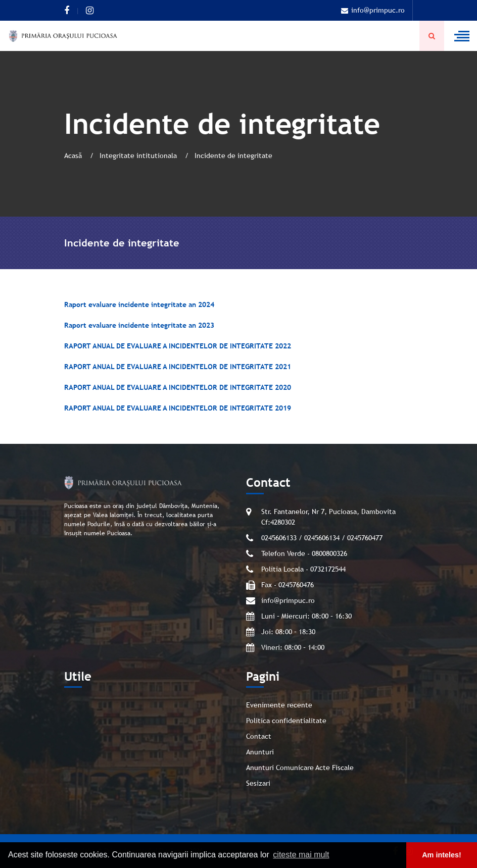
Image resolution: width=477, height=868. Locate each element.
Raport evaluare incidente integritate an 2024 (139, 304)
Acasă (74, 156)
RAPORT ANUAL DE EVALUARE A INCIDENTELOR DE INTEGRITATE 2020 (178, 387)
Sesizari (258, 783)
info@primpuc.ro (373, 10)
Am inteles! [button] (442, 855)
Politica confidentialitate (286, 721)
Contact (259, 736)
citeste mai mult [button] (301, 855)
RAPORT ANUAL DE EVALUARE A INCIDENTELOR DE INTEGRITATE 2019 (178, 408)
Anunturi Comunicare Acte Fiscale (300, 768)
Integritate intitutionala (139, 156)
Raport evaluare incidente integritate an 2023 (139, 325)
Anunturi (260, 752)
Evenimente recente (279, 705)
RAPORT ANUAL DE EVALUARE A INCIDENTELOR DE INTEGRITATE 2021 (178, 367)
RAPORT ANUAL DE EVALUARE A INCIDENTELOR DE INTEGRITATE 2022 (178, 346)
